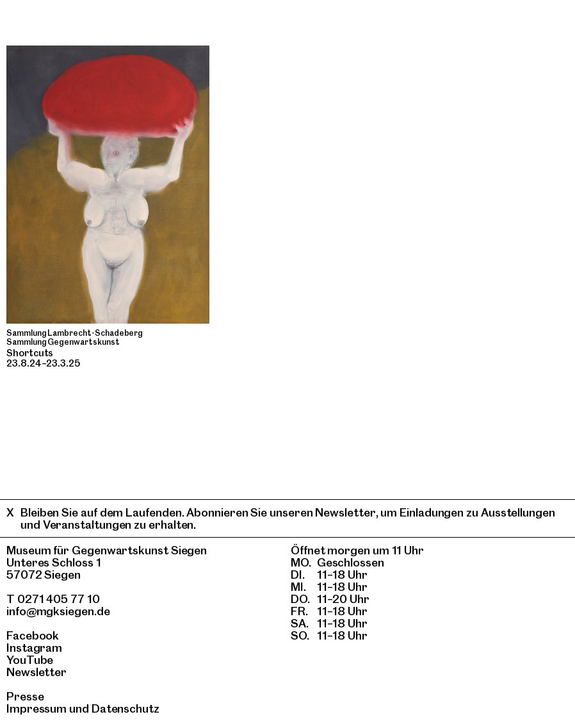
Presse (25, 696)
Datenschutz (126, 708)
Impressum (36, 708)
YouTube (30, 660)
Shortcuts (30, 353)
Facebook (33, 635)
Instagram (34, 648)
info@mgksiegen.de (58, 611)
